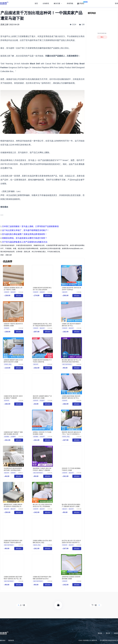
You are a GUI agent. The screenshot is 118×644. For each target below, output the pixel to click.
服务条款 (3, 640)
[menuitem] (58, 4)
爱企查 (108, 633)
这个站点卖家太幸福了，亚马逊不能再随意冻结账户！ (25, 230)
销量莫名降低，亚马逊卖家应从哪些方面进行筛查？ (25, 238)
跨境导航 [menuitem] (70, 3)
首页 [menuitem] (36, 3)
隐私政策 (11, 640)
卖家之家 (9, 255)
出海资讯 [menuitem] (46, 3)
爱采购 (100, 633)
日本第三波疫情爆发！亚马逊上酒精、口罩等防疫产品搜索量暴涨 (30, 226)
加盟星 (116, 633)
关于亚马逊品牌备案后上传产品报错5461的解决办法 (25, 242)
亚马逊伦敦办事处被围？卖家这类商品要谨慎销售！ (25, 234)
